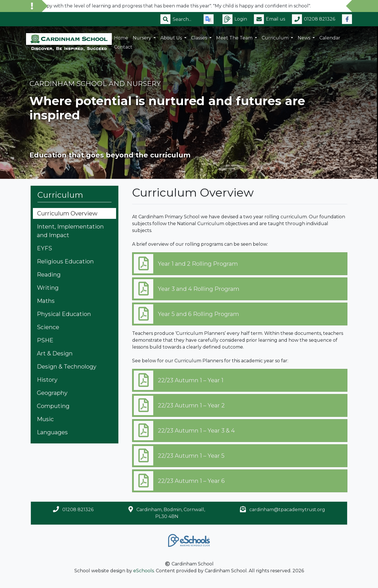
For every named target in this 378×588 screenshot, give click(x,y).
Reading (49, 275)
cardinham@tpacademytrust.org (287, 510)
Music (45, 419)
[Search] (185, 19)
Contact (123, 47)
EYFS (44, 248)
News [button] (305, 38)
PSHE (45, 340)
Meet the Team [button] (235, 38)
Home (121, 38)
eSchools (144, 571)
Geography (52, 393)
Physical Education (64, 314)
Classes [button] (200, 38)
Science (48, 327)
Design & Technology (67, 367)
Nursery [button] (143, 38)
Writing (48, 288)
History (47, 380)
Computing (53, 406)
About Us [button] (172, 38)
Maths (46, 301)
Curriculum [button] (276, 38)
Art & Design (55, 353)
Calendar (330, 38)
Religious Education (65, 261)
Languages (52, 432)
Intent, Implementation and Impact (70, 231)
